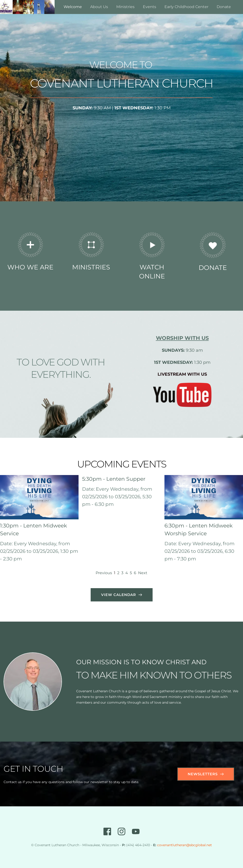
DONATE (213, 268)
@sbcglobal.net (199, 845)
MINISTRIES (91, 267)
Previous (104, 573)
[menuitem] (73, 7)
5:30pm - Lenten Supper (114, 479)
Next (143, 573)
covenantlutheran (172, 845)
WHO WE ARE (30, 267)
